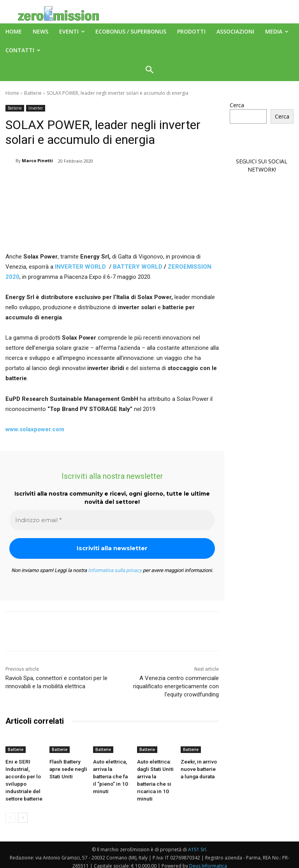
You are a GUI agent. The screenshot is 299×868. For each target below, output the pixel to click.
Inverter (36, 108)
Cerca (237, 105)
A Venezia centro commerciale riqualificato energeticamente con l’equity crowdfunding (176, 686)
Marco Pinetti (37, 160)
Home (12, 93)
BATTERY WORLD (138, 267)
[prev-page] (10, 813)
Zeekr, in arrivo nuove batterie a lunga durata (198, 768)
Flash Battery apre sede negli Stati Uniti (66, 768)
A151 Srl (197, 844)
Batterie (33, 93)
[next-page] (23, 813)
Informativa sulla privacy (115, 570)
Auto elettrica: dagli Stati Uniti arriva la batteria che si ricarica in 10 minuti (155, 774)
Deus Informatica (208, 861)
